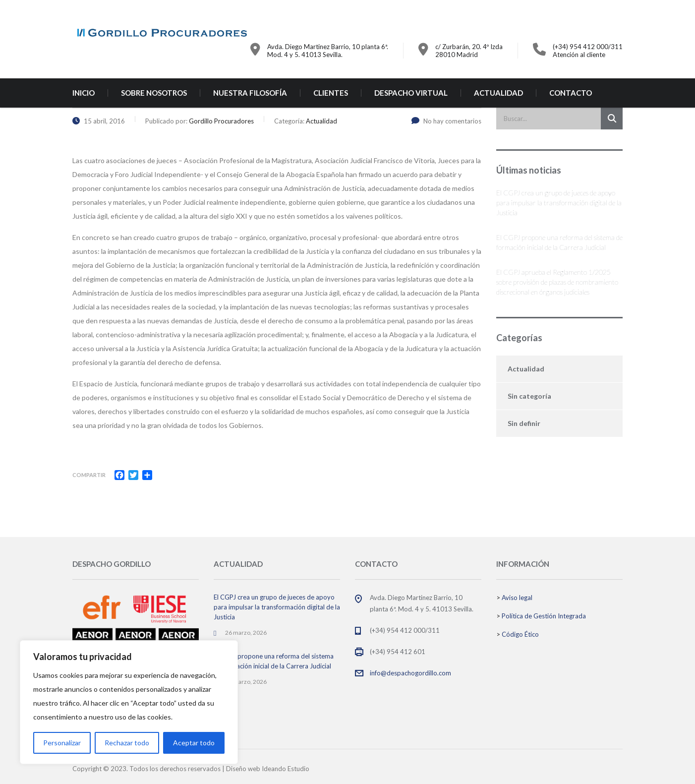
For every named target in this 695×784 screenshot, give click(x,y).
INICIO (84, 93)
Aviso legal (517, 598)
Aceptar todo (194, 743)
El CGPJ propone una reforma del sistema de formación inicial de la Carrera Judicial (559, 242)
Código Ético (520, 634)
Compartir (89, 475)
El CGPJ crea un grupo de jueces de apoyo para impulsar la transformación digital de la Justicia (559, 203)
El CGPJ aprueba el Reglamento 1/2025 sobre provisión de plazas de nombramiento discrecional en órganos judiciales (557, 282)
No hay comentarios (446, 121)
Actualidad (526, 369)
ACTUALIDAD (498, 93)
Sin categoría (529, 396)
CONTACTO (571, 93)
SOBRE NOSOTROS (154, 93)
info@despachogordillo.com (410, 673)
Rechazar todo (127, 743)
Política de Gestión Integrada (544, 616)
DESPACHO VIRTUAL (411, 93)
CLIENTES (331, 93)
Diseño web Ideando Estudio (268, 769)
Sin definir (524, 423)
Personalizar (62, 743)
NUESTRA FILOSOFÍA (250, 93)
